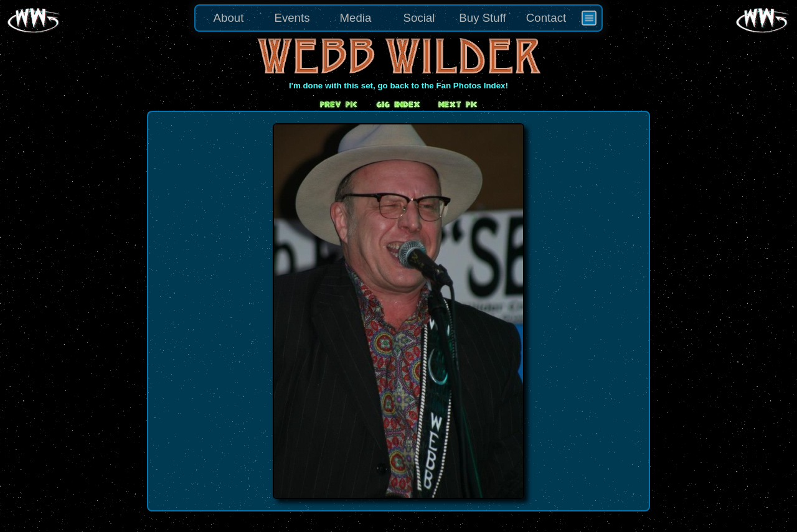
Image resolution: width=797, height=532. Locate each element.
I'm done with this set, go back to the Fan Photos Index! (398, 86)
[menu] (398, 18)
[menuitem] (589, 18)
